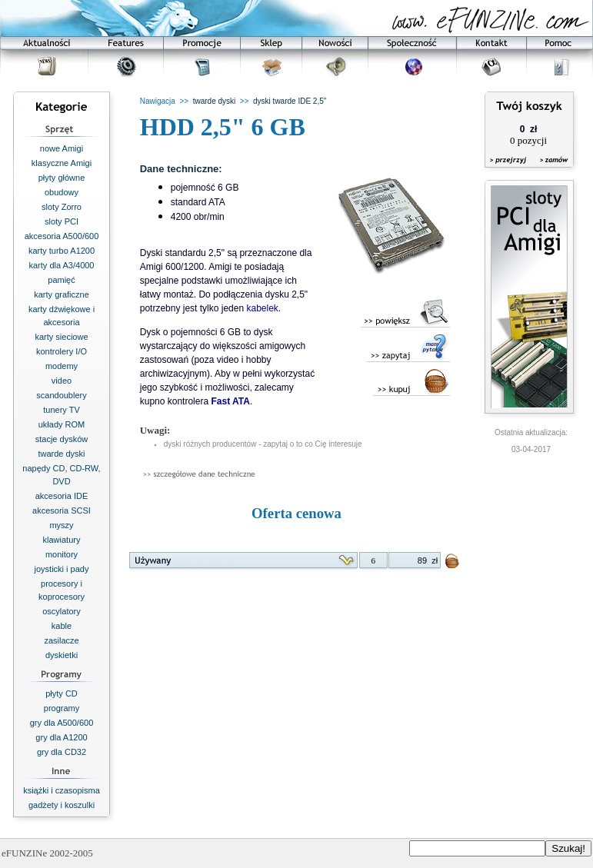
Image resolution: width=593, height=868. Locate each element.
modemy (62, 366)
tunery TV (62, 410)
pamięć (61, 280)
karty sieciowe (61, 337)
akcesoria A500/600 (62, 236)
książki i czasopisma (62, 790)
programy (62, 708)
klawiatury (62, 540)
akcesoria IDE (62, 496)
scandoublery (61, 395)
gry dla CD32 (62, 752)
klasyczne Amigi (62, 163)
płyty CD (62, 693)
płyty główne (62, 178)
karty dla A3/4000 (61, 265)
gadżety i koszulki (62, 805)
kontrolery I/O (62, 351)
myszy (61, 525)
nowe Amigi (62, 148)
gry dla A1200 (61, 737)
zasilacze (61, 640)
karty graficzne (62, 294)
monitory (62, 554)
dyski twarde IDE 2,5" (290, 101)
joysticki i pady (62, 569)
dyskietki (62, 655)
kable (62, 626)
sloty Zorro (62, 207)
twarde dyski (61, 454)
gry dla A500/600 (62, 723)
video (62, 381)
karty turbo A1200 (62, 251)
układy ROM (62, 424)
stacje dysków (62, 439)
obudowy (62, 192)
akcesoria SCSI (62, 510)
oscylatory (62, 611)
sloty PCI (62, 221)
